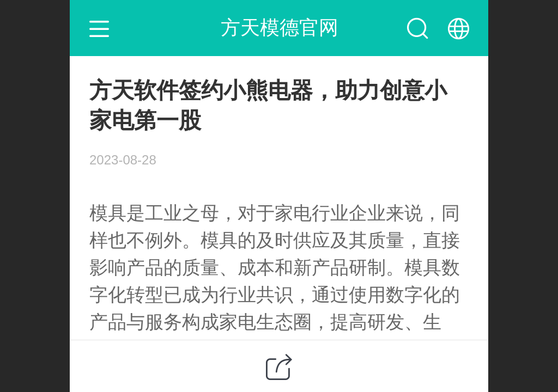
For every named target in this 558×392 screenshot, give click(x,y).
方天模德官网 (280, 27)
